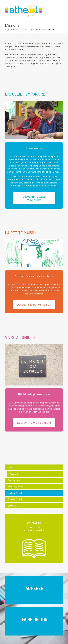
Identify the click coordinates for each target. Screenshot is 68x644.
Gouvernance (14, 480)
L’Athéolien (13, 506)
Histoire (11, 467)
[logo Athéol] (28, 12)
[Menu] (59, 9)
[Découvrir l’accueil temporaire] (34, 198)
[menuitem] (59, 9)
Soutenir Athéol (15, 493)
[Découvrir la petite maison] (34, 305)
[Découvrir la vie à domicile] (34, 423)
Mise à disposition (16, 487)
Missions (12, 25)
